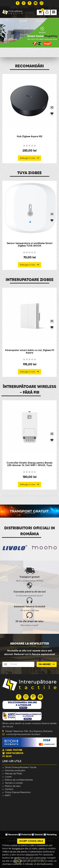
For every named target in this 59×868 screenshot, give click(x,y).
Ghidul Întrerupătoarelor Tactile (21, 767)
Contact (9, 789)
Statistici (38, 835)
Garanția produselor (15, 771)
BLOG (9, 756)
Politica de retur (13, 786)
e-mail (27, 611)
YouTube (35, 611)
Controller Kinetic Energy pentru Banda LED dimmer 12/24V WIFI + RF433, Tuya (29, 464)
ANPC (8, 795)
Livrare (8, 777)
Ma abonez (47, 664)
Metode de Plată (13, 774)
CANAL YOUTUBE (14, 750)
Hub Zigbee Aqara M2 (30, 137)
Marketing (50, 835)
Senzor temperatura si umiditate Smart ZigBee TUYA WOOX (30, 245)
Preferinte (25, 835)
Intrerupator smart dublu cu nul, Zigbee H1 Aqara (30, 352)
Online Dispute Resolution (18, 792)
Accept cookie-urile (31, 841)
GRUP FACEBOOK (15, 753)
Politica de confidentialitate (19, 780)
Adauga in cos (29, 158)
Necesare (12, 835)
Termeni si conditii (14, 783)
